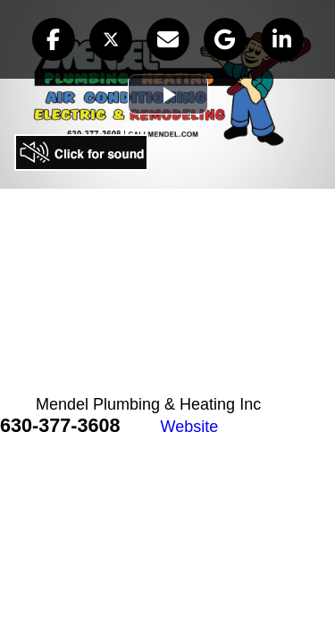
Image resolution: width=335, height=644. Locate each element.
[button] (54, 39)
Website (190, 427)
